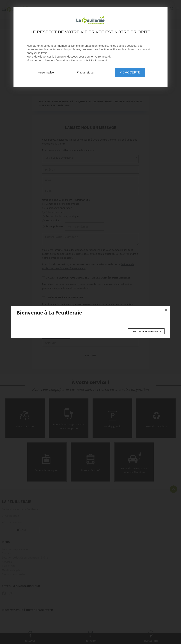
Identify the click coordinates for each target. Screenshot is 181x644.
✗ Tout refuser (85, 72)
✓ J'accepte (130, 72)
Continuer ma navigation (146, 331)
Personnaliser (46, 72)
